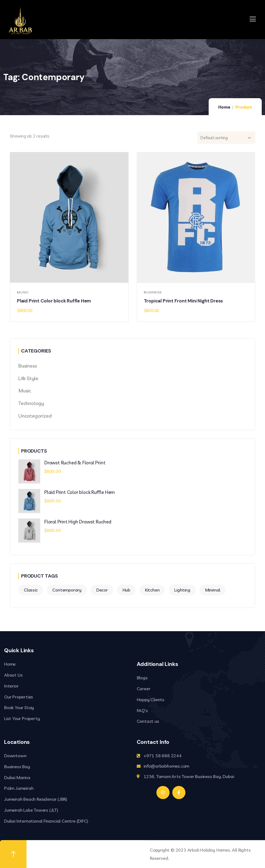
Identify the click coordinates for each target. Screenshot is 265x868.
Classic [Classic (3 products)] (31, 590)
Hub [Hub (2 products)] (126, 590)
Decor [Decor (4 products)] (102, 590)
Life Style (28, 378)
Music (23, 292)
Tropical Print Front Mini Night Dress (184, 301)
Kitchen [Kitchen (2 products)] (152, 590)
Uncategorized (35, 416)
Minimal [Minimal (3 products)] (213, 590)
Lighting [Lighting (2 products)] (182, 590)
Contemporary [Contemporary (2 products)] (67, 590)
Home (224, 107)
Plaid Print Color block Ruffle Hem (54, 301)
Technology (31, 403)
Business (153, 292)
